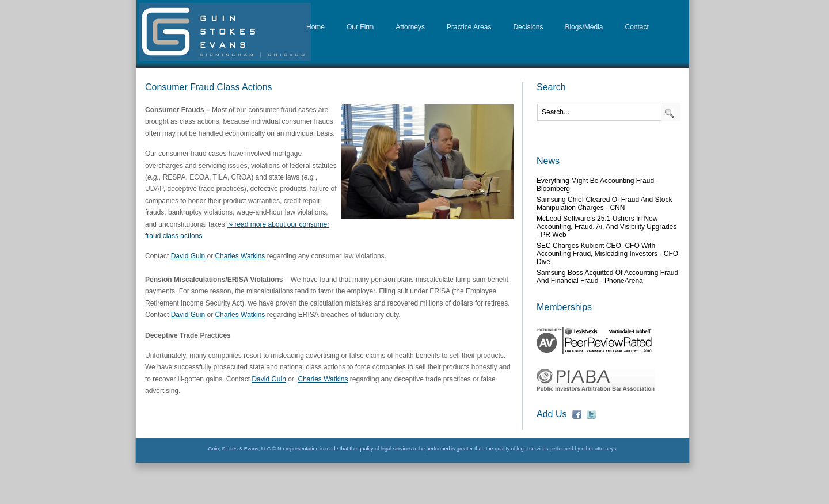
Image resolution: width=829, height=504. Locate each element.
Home (315, 27)
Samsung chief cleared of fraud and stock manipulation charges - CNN (604, 204)
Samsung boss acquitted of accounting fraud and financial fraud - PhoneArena (607, 277)
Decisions (528, 27)
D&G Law (225, 32)
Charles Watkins (240, 256)
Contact (637, 27)
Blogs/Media (584, 27)
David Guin (189, 256)
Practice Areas (469, 27)
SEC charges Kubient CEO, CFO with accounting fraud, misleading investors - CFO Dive (607, 254)
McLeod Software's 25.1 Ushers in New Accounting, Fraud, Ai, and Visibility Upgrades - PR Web (606, 227)
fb (577, 414)
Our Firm (360, 27)
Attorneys (410, 27)
